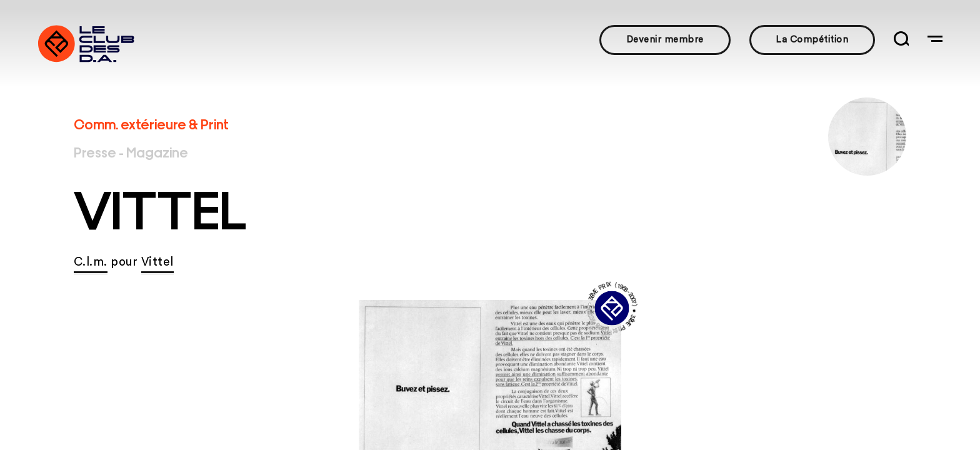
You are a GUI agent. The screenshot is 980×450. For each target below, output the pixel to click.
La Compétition (812, 40)
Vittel (157, 262)
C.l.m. (91, 262)
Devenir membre (665, 40)
